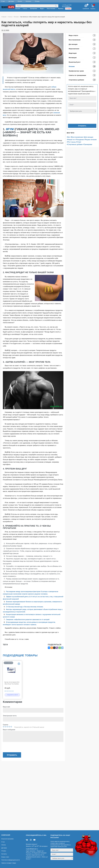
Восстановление (75, 40)
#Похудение (80, 140)
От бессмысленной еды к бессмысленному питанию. (25, 607)
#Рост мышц (71, 142)
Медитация (73, 53)
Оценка (5, 725)
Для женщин (73, 44)
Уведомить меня (12, 695)
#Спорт (79, 142)
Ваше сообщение (9, 730)
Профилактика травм (76, 71)
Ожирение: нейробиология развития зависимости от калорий (28, 620)
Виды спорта (73, 35)
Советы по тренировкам (77, 75)
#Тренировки (88, 144)
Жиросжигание (74, 49)
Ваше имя (6, 707)
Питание (72, 66)
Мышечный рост (75, 62)
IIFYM (10, 129)
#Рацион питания (90, 140)
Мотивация (73, 58)
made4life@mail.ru (32, 849)
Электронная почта (10, 716)
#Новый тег (71, 140)
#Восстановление (77, 137)
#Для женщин (88, 137)
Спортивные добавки (76, 80)
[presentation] (80, 119)
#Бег (68, 137)
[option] (12, 680)
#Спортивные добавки (75, 144)
